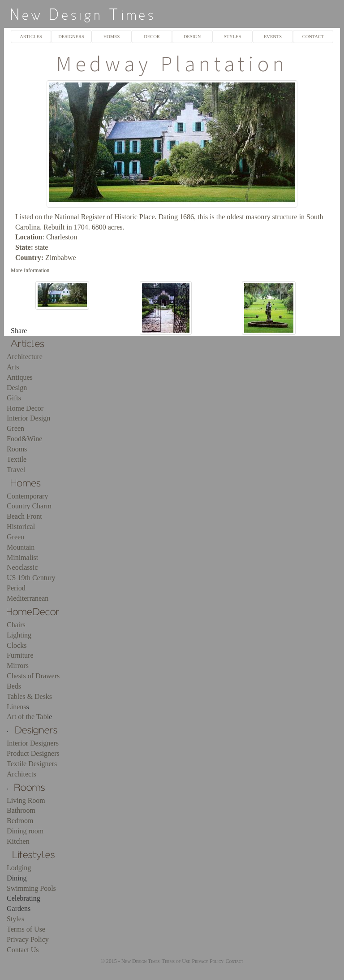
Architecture (25, 357)
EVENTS (273, 37)
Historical (21, 527)
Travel (16, 470)
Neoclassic (22, 567)
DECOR (152, 37)
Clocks (17, 645)
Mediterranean (28, 598)
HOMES (112, 37)
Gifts (14, 398)
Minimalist (22, 557)
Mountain (21, 547)
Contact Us (23, 950)
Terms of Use (26, 929)
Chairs (16, 625)
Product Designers (33, 753)
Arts (13, 367)
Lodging (19, 868)
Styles (15, 919)
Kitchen (18, 841)
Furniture (20, 655)
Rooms (17, 449)
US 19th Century (31, 578)
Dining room (25, 831)
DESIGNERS (71, 37)
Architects (21, 774)
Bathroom (21, 810)
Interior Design (28, 418)
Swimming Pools (31, 888)
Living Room (26, 800)
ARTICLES (31, 37)
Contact (234, 961)
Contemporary (27, 496)
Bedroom (20, 821)
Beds (14, 686)
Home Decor (25, 408)
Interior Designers (33, 743)
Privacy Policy (28, 939)
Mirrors (18, 666)
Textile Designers (32, 764)
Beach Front (24, 516)
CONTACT (313, 37)
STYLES (232, 37)
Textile (17, 459)
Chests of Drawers (33, 676)
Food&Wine (24, 439)
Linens (17, 707)
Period (16, 588)
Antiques (20, 377)
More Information (30, 270)
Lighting (19, 635)
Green (15, 428)
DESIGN (192, 37)
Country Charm (29, 506)
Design (17, 388)
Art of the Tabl (28, 717)
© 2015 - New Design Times (130, 961)
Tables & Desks (29, 696)
